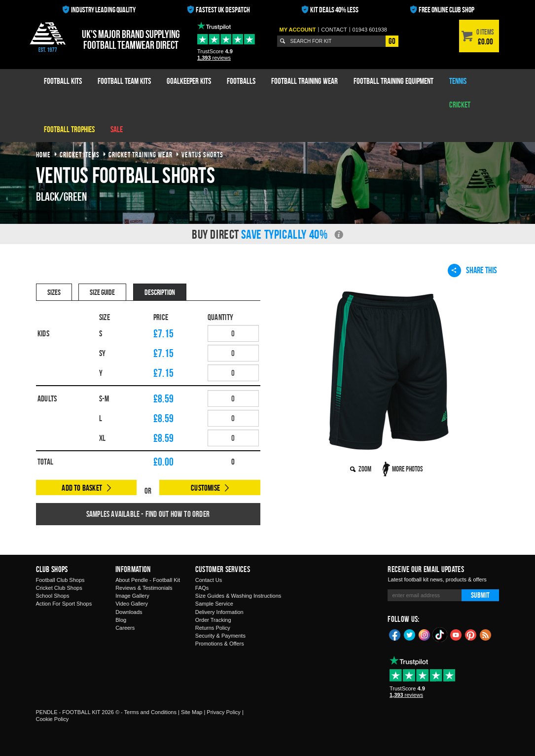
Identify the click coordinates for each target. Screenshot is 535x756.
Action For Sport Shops (64, 604)
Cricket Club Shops (59, 588)
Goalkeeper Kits (189, 81)
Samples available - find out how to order (148, 514)
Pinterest (471, 634)
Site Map (192, 712)
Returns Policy (213, 628)
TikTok (440, 635)
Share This (472, 270)
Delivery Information (219, 612)
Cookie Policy (53, 719)
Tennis (458, 81)
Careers (125, 628)
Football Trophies (69, 129)
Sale (117, 129)
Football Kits (63, 81)
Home (43, 155)
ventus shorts (202, 155)
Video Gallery (132, 604)
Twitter (410, 634)
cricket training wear (141, 155)
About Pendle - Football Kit (148, 580)
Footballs (241, 81)
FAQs (202, 588)
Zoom (365, 469)
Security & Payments (220, 636)
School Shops (53, 596)
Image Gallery (132, 596)
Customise (205, 488)
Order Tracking (213, 620)
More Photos (408, 469)
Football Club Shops (60, 580)
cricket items (80, 155)
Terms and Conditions (150, 712)
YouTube (456, 634)
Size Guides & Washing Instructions (238, 596)
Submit (480, 595)
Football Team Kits (124, 81)
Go (392, 41)
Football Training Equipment (393, 81)
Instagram (425, 634)
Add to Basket (82, 488)
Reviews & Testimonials (144, 588)
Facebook (395, 634)
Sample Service (214, 604)
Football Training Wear (304, 81)
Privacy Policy (223, 712)
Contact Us (209, 580)
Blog (121, 620)
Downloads (129, 612)
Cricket (460, 105)
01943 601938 (370, 30)
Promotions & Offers (220, 644)
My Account (297, 30)
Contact (334, 30)
